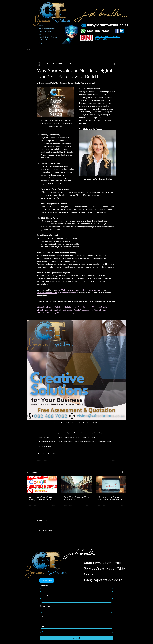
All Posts (29, 49)
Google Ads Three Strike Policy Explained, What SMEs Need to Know (41, 498)
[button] (124, 49)
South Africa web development (86, 442)
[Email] (76, 620)
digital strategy (43, 433)
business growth (57, 433)
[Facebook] (117, 31)
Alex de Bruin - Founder (46, 37)
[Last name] (76, 600)
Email (42, 616)
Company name (46, 606)
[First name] (76, 590)
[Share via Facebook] (38, 454)
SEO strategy (57, 437)
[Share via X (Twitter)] (43, 454)
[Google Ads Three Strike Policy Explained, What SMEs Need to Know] (42, 485)
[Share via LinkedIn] (49, 454)
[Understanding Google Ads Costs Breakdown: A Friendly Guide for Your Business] (111, 485)
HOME (41, 26)
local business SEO (106, 442)
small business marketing (47, 442)
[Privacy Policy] (47, 580)
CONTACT (43, 40)
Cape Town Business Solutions (77, 433)
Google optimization (45, 446)
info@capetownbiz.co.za (103, 580)
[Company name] (76, 610)
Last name (44, 596)
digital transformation (73, 437)
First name (44, 586)
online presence (44, 437)
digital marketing (96, 433)
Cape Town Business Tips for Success (76, 498)
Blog (40, 42)
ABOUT (41, 34)
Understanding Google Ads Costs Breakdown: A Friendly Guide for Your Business (110, 498)
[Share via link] (54, 454)
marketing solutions (90, 437)
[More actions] (115, 64)
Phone (42, 626)
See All (124, 472)
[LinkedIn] (122, 31)
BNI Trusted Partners (46, 29)
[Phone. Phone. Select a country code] (43, 631)
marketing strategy (65, 442)
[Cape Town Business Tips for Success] (77, 485)
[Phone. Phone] (79, 631)
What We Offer (45, 31)
